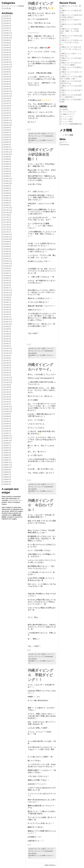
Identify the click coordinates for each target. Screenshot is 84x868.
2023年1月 (7, 60)
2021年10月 (8, 96)
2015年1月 (7, 288)
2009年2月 (7, 458)
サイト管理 (69, 135)
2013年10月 (8, 324)
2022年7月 (7, 74)
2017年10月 (8, 213)
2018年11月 (8, 181)
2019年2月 (7, 174)
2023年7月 (7, 45)
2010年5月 (7, 424)
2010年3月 (7, 428)
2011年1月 (7, 404)
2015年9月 (7, 268)
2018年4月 (7, 198)
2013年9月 (7, 327)
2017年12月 (8, 208)
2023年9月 (7, 40)
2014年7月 (7, 302)
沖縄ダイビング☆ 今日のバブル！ (40, 505)
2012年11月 (8, 351)
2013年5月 (7, 336)
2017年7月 (7, 217)
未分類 (6, 8)
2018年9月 (7, 186)
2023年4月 (7, 52)
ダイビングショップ (11, 6)
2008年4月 (7, 482)
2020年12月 (8, 120)
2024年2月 (7, 28)
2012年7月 (7, 361)
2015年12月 (8, 261)
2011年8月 (7, 387)
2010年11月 (8, 409)
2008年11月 (8, 465)
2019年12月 (8, 149)
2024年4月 (7, 23)
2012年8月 (7, 358)
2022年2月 (7, 86)
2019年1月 (7, 176)
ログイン (64, 142)
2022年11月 (8, 65)
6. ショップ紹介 (67, 121)
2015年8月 (7, 271)
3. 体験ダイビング (68, 114)
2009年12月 (8, 436)
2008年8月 (7, 472)
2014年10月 (8, 295)
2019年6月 (7, 164)
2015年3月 (7, 283)
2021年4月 (7, 111)
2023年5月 (7, 50)
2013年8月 (7, 329)
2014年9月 (7, 297)
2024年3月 (7, 26)
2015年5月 (7, 278)
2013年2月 (7, 344)
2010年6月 (7, 421)
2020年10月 (8, 125)
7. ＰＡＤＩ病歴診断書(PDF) (72, 124)
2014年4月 (7, 310)
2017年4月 (7, 225)
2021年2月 (7, 115)
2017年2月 (7, 230)
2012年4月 (7, 368)
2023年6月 (7, 48)
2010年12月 (8, 407)
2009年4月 (7, 453)
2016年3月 (7, 254)
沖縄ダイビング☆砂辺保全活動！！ (40, 154)
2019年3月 (7, 171)
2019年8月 (7, 159)
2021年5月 (7, 108)
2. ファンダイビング (69, 112)
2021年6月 (7, 106)
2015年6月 (7, 276)
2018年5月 (7, 196)
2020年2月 (7, 145)
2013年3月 (7, 341)
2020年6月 (7, 135)
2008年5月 (7, 479)
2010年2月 (7, 431)
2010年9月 (7, 414)
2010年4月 (7, 426)
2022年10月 (8, 67)
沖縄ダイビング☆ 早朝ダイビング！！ (40, 675)
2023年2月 (7, 57)
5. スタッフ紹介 (67, 119)
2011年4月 (7, 397)
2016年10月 (8, 239)
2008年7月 (7, 475)
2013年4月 (7, 339)
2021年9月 (7, 99)
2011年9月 (7, 385)
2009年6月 (7, 448)
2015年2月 (7, 285)
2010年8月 (7, 416)
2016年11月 (8, 237)
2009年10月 (8, 441)
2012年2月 (7, 373)
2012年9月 (7, 356)
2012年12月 (8, 348)
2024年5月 (7, 21)
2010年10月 (8, 411)
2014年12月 (8, 290)
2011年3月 (7, 399)
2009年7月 (7, 445)
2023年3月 (7, 55)
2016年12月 (8, 234)
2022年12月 (8, 62)
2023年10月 (8, 38)
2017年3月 (7, 227)
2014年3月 (7, 312)
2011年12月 (8, 377)
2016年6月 (7, 246)
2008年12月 (8, 462)
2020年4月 (7, 140)
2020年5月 (7, 137)
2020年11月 (8, 123)
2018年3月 (7, 200)
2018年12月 (8, 179)
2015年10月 (8, 266)
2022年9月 (7, 69)
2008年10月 (8, 467)
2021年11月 (8, 94)
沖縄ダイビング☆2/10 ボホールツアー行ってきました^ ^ (71, 49)
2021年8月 (7, 101)
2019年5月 (7, 166)
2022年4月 (7, 82)
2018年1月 (7, 205)
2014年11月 (8, 293)
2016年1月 (7, 259)
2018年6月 (7, 193)
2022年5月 (7, 79)
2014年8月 (7, 300)
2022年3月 (7, 84)
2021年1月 (7, 118)
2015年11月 (8, 263)
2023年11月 (8, 35)
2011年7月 (7, 390)
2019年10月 (8, 154)
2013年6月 (7, 334)
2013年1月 (7, 346)
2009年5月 (7, 450)
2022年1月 (7, 89)
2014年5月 (7, 307)
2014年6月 (7, 305)
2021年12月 (8, 91)
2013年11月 (8, 322)
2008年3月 (7, 484)
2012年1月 (7, 375)
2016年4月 (7, 251)
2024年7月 (7, 16)
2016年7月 (7, 244)
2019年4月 (7, 169)
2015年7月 (7, 273)
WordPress (65, 145)
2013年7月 (7, 331)
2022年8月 (7, 72)
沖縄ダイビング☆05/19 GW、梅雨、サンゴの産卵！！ (70, 31)
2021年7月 (7, 103)
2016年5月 (7, 249)
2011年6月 (7, 392)
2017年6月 (7, 220)
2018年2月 (7, 203)
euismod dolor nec (15, 500)
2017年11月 (8, 210)
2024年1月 (7, 31)
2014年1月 (7, 317)
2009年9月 (7, 443)
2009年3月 (7, 455)
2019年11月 (8, 152)
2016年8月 (7, 242)
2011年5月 (7, 394)
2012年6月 (7, 363)
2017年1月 (7, 232)
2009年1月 (7, 460)
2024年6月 (7, 18)
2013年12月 (8, 319)
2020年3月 (7, 142)
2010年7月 (7, 419)
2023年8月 (7, 43)
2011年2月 (7, 402)
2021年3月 (7, 113)
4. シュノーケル (67, 117)
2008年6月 (7, 477)
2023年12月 (8, 33)
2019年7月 (7, 162)
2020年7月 (7, 132)
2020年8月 (7, 130)
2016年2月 (7, 256)
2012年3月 (7, 370)
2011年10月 (8, 382)
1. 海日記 (64, 109)
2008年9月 (7, 470)
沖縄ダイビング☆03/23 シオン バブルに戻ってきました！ (72, 42)
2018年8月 (7, 188)
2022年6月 (7, 77)
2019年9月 (7, 157)
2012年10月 (8, 353)
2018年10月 (8, 183)
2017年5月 (7, 222)
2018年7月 (7, 191)
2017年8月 (7, 215)
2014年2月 (7, 314)
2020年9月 (7, 128)
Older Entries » (51, 865)
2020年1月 (7, 147)
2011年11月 (8, 380)
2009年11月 (8, 438)
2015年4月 (7, 280)
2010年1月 (7, 433)
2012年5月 (7, 365)
